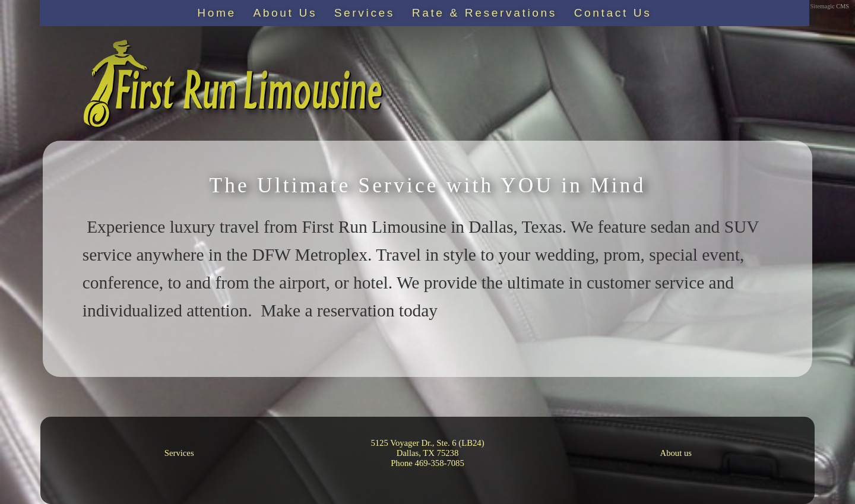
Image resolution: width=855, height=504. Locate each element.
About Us (285, 13)
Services (365, 13)
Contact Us (613, 13)
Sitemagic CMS (830, 6)
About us (676, 453)
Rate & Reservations (484, 13)
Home (217, 13)
